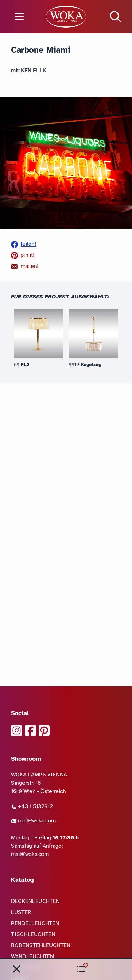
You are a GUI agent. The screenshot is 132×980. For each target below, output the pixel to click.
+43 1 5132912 (32, 806)
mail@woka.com (33, 821)
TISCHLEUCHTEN (33, 934)
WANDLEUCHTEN (32, 956)
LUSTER (21, 912)
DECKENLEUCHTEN (35, 901)
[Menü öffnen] (22, 17)
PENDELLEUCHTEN (35, 923)
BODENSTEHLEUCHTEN (41, 945)
